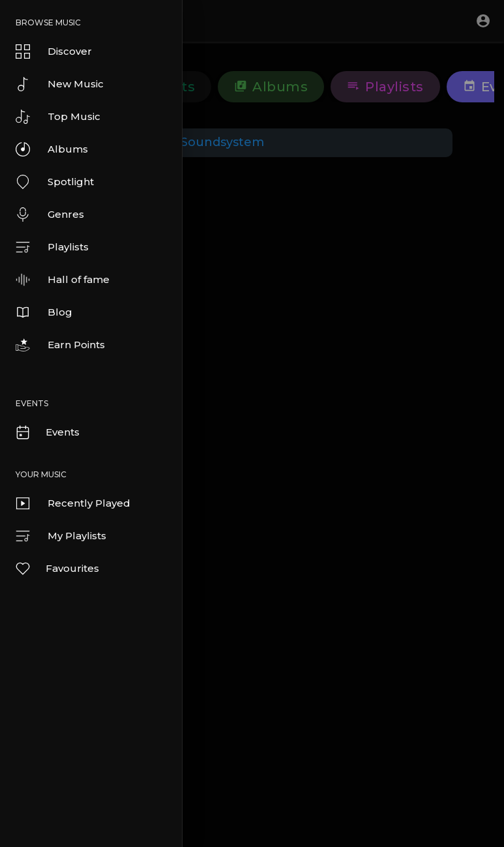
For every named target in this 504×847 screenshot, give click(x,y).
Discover (54, 52)
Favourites (57, 569)
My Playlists (61, 536)
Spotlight (55, 182)
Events (47, 432)
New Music (60, 84)
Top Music (58, 117)
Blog (44, 312)
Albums (52, 149)
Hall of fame (63, 280)
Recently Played (73, 503)
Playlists (52, 247)
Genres (50, 215)
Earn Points (60, 345)
